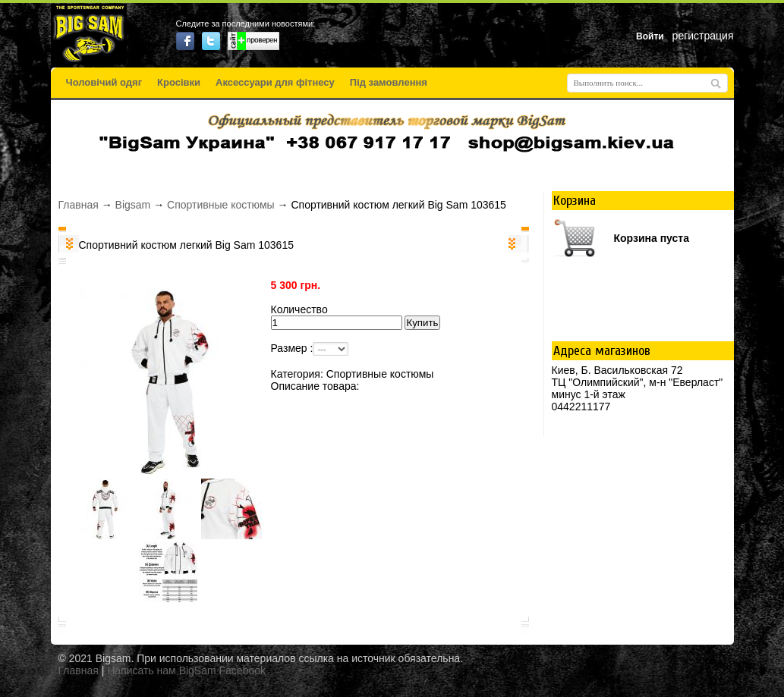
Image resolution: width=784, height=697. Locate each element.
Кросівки (179, 82)
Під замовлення (389, 82)
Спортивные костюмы (221, 205)
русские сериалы (392, 684)
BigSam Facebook (222, 670)
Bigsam (133, 205)
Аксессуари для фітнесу (275, 82)
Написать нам (142, 670)
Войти (650, 36)
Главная (79, 205)
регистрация (703, 36)
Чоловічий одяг (104, 82)
